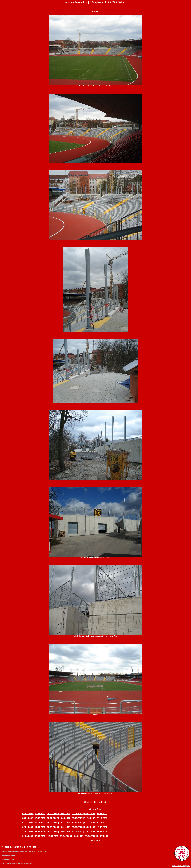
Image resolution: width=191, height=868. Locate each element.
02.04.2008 (40, 836)
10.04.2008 (53, 836)
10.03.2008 (65, 832)
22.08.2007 (102, 814)
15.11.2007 (52, 823)
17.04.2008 (65, 836)
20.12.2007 (102, 823)
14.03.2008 (90, 832)
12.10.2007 (90, 818)
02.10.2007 (77, 818)
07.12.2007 (90, 823)
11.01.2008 (40, 827)
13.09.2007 (40, 818)
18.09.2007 (52, 818)
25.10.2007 (102, 818)
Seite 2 (88, 802)
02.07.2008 (103, 836)
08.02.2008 (90, 827)
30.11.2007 (77, 823)
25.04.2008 (78, 836)
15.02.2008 (102, 827)
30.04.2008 (90, 836)
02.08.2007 (77, 814)
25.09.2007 (65, 818)
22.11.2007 (65, 823)
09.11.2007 (40, 823)
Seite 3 (98, 802)
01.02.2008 (77, 827)
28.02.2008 (40, 832)
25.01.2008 (65, 827)
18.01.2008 (52, 827)
